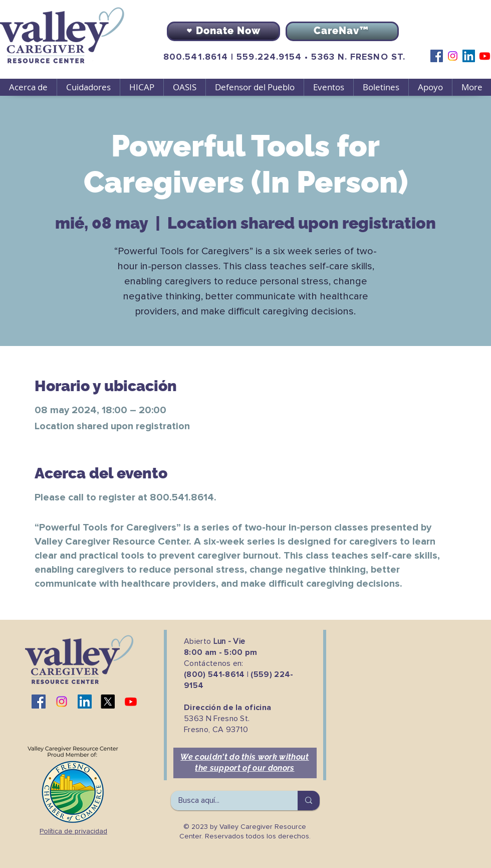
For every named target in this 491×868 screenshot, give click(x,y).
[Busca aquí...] (227, 801)
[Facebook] (437, 56)
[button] (88, 87)
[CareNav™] (342, 31)
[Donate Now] (223, 31)
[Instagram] (453, 56)
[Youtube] (485, 56)
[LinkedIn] (469, 56)
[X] (108, 702)
